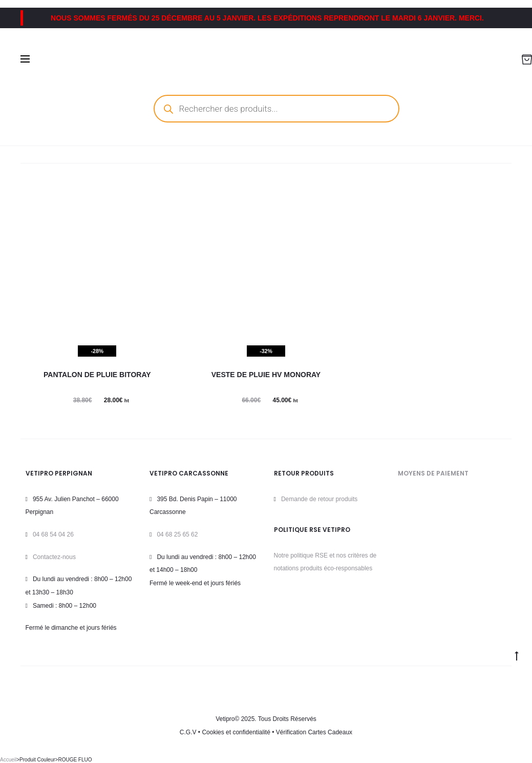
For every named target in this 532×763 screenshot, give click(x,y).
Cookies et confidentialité (236, 732)
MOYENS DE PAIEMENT (433, 473)
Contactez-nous (54, 557)
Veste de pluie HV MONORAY (266, 375)
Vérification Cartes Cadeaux (314, 732)
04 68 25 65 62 (177, 534)
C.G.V (188, 732)
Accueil (8, 760)
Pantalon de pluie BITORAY (97, 375)
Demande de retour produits (319, 499)
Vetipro (225, 719)
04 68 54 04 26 (53, 534)
